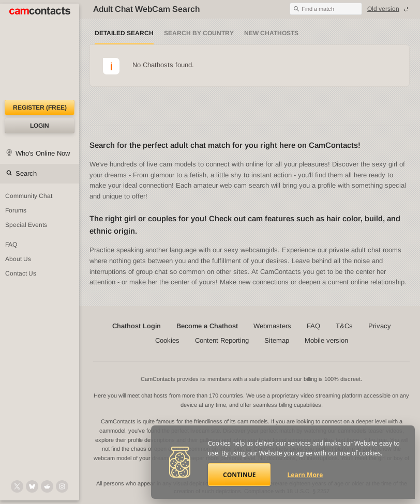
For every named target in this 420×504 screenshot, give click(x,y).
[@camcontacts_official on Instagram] (62, 486)
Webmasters (272, 326)
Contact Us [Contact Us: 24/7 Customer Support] (21, 273)
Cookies (167, 340)
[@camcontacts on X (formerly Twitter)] (17, 486)
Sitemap (277, 340)
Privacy (380, 326)
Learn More (305, 475)
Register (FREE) (40, 108)
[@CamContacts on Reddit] (47, 486)
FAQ (313, 326)
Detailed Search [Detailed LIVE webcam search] (124, 33)
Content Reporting (222, 340)
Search (26, 173)
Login (40, 126)
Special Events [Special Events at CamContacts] (26, 225)
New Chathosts (271, 33)
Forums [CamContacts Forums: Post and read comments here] (16, 210)
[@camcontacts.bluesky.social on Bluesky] (32, 486)
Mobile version (326, 340)
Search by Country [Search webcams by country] (199, 33)
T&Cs (344, 326)
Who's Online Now (43, 153)
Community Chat (29, 196)
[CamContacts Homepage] (40, 52)
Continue (239, 475)
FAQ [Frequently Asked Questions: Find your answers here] (11, 245)
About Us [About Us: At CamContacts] (18, 259)
